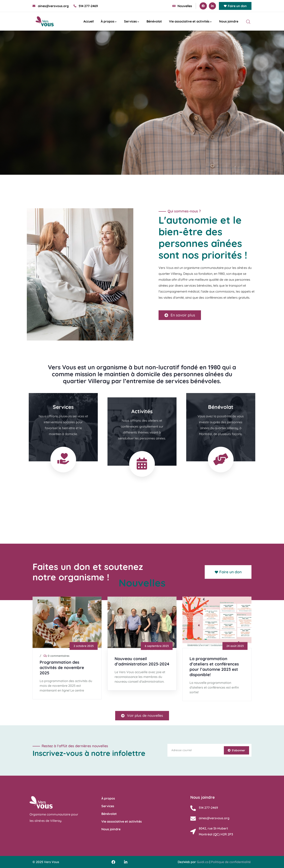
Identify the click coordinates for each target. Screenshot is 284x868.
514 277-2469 (208, 808)
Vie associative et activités (191, 21)
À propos (109, 21)
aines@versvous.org (214, 818)
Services (132, 21)
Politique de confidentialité (231, 862)
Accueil (89, 21)
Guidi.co (203, 862)
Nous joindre (229, 21)
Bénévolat (154, 21)
